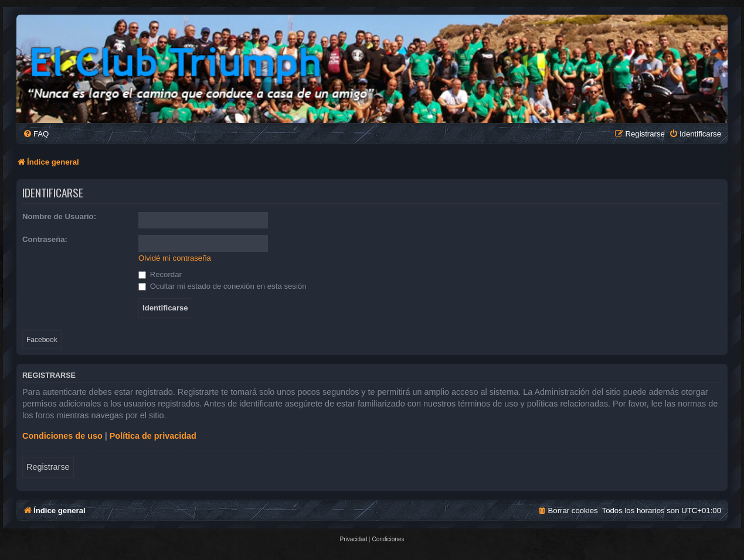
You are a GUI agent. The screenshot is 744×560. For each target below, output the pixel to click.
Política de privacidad (153, 436)
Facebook (42, 340)
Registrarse (48, 467)
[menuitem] (36, 134)
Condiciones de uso (62, 436)
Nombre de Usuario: (59, 216)
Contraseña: (45, 239)
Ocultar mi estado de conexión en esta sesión (222, 286)
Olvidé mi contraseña (175, 258)
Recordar (160, 274)
